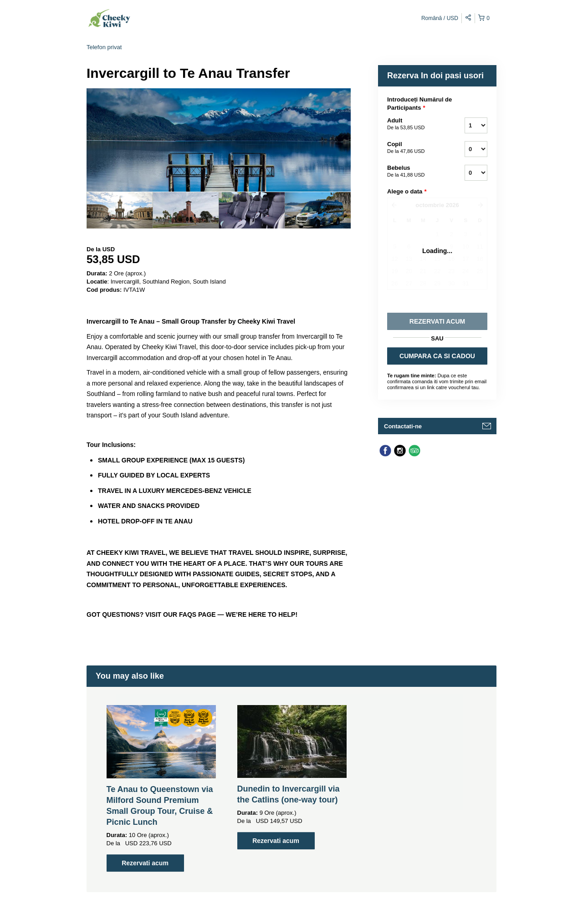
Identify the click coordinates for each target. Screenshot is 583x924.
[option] (120, 210)
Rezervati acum (145, 863)
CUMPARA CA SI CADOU (437, 356)
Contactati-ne (403, 426)
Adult (414, 124)
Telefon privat (104, 47)
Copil (414, 148)
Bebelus (414, 172)
